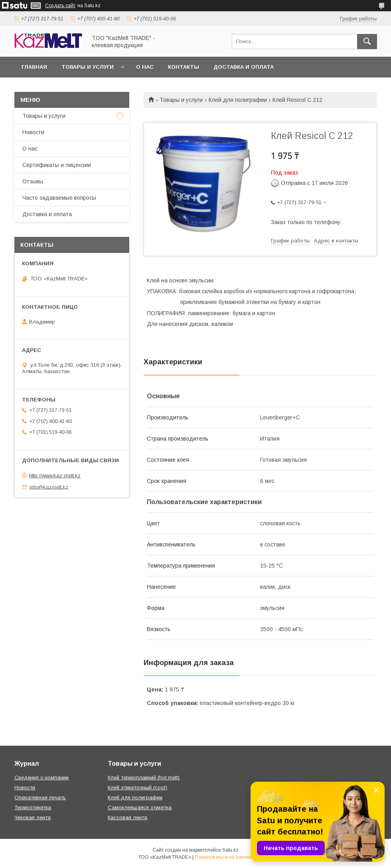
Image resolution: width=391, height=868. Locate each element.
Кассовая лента (127, 817)
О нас (145, 67)
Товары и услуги (88, 67)
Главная (34, 67)
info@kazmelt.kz (49, 487)
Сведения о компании (41, 778)
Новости (33, 132)
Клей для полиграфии (238, 100)
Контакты (184, 67)
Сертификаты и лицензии (57, 165)
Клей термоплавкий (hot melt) (144, 778)
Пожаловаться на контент (224, 857)
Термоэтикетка (33, 807)
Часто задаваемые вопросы (59, 198)
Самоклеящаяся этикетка (140, 807)
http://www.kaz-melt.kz (55, 476)
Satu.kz (230, 850)
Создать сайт (60, 6)
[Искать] (367, 42)
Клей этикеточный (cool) (137, 788)
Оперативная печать (40, 797)
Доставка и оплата (244, 67)
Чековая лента (33, 817)
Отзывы (33, 181)
